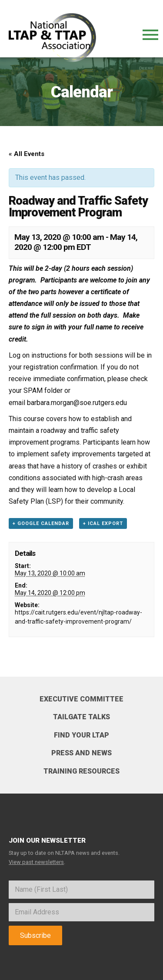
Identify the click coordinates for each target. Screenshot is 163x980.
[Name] (81, 890)
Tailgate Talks (81, 717)
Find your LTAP (81, 735)
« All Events (27, 154)
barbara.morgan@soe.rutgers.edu (77, 403)
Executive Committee (81, 699)
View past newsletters (36, 862)
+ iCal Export (103, 523)
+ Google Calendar (41, 523)
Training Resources (81, 771)
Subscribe (35, 935)
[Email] (81, 912)
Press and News (81, 753)
